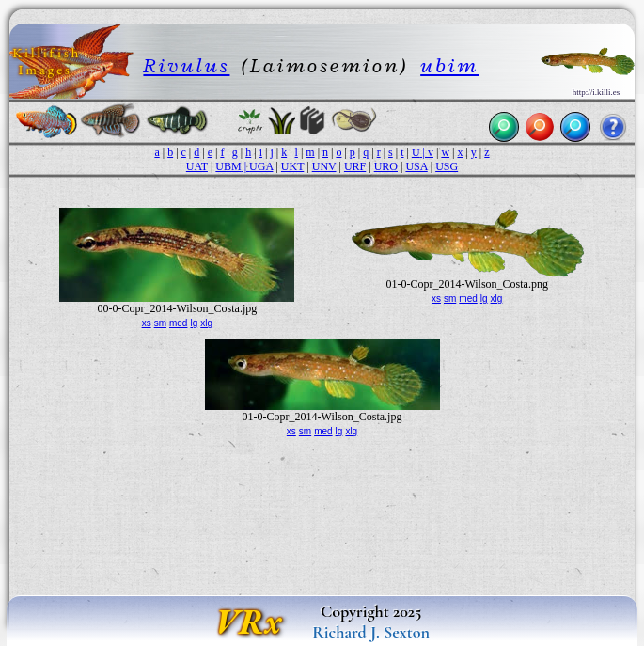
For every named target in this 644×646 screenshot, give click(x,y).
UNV (324, 166)
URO (386, 166)
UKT (292, 166)
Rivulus (186, 65)
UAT (197, 166)
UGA (261, 166)
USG (447, 166)
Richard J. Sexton (371, 632)
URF (355, 166)
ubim (449, 65)
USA (416, 166)
